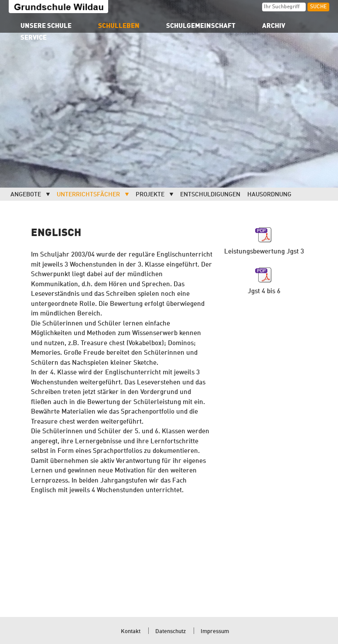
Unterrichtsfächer (88, 195)
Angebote (26, 195)
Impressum (215, 632)
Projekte (150, 195)
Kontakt (131, 632)
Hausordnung (269, 195)
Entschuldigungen (210, 195)
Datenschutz (171, 632)
